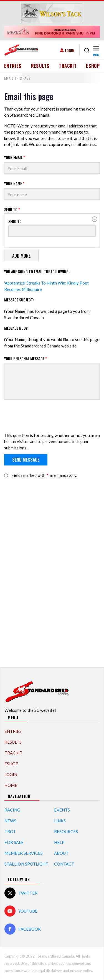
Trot (10, 831)
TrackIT (68, 66)
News (10, 821)
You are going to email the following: (37, 271)
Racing (12, 810)
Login (70, 50)
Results (40, 66)
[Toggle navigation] (96, 51)
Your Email (15, 157)
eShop (93, 66)
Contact (64, 864)
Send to (12, 209)
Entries (13, 66)
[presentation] (46, 417)
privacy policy (81, 971)
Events (62, 810)
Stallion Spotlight (26, 864)
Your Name (14, 183)
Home (11, 785)
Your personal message (26, 358)
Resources (66, 831)
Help (59, 842)
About (61, 853)
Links (60, 821)
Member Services (24, 853)
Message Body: (16, 328)
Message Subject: (19, 300)
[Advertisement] (52, 570)
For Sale (14, 842)
